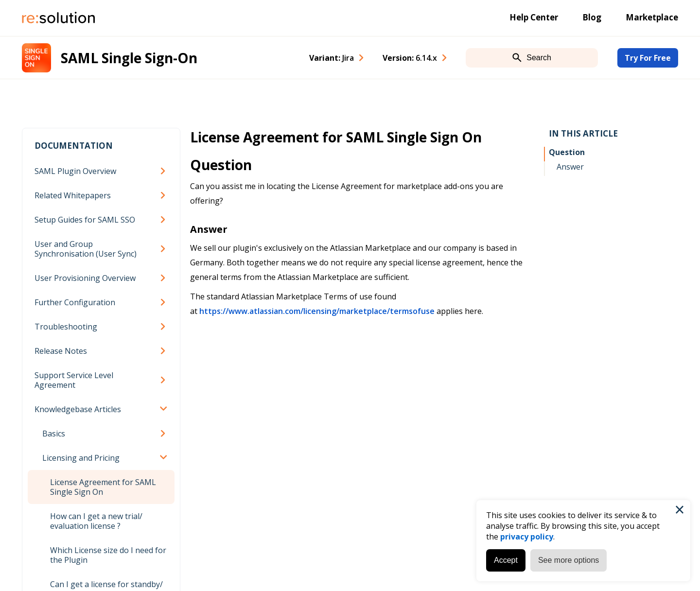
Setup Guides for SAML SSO (85, 220)
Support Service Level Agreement (74, 380)
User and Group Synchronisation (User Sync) (86, 249)
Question (567, 152)
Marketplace (652, 17)
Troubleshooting (66, 327)
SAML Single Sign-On (129, 58)
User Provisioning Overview (85, 278)
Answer (570, 167)
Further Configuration (75, 302)
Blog (592, 17)
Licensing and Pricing (81, 458)
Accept (506, 560)
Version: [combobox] (410, 58)
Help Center (534, 17)
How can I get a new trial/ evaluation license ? (96, 521)
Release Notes (61, 351)
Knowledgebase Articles (78, 409)
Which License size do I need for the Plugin (108, 555)
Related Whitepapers (73, 195)
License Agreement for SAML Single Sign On (103, 487)
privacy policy (527, 537)
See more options (569, 560)
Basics (54, 434)
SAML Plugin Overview (75, 171)
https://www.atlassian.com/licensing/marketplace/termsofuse (317, 311)
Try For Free (648, 58)
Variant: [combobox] (332, 58)
